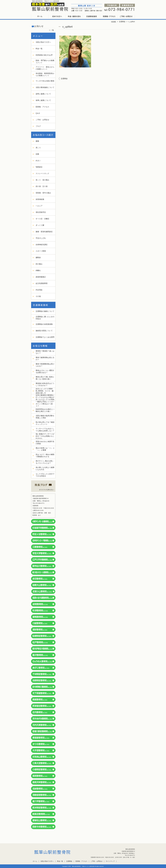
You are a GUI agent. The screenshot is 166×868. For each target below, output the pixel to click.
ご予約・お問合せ (126, 17)
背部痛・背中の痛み (43, 193)
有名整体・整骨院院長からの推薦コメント (45, 74)
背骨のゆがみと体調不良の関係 (45, 443)
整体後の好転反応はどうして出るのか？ (45, 384)
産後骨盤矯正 (41, 277)
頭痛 (37, 154)
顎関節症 (39, 167)
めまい (38, 161)
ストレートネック (42, 173)
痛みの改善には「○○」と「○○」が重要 (45, 449)
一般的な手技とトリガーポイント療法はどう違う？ (45, 404)
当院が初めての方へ (57, 17)
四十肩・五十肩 (42, 186)
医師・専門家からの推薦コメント (45, 62)
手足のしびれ (41, 238)
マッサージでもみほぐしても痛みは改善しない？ (45, 430)
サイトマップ (110, 861)
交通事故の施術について (45, 311)
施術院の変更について (44, 331)
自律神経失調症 (42, 245)
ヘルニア (39, 206)
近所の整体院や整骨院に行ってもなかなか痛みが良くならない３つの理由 (45, 397)
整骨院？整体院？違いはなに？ (45, 352)
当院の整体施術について (45, 87)
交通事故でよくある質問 (45, 337)
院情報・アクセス (109, 17)
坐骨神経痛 (40, 199)
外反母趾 (39, 290)
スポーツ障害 (41, 251)
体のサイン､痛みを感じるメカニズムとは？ (45, 462)
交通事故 (92, 17)
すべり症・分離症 (42, 219)
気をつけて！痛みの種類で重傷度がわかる (45, 456)
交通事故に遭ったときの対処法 (45, 318)
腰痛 (37, 141)
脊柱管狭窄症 (41, 212)
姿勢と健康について (43, 94)
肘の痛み (39, 264)
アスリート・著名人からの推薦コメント (45, 68)
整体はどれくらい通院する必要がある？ (45, 371)
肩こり (38, 148)
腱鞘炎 (38, 258)
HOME (114, 22)
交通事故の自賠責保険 (44, 324)
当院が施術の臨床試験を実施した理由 (45, 417)
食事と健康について (43, 100)
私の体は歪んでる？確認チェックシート (45, 423)
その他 (38, 296)
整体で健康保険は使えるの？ (45, 359)
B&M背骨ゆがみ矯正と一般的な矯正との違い (45, 410)
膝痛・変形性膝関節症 (44, 232)
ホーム (40, 17)
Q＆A (38, 113)
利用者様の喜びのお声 (44, 55)
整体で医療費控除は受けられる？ (45, 365)
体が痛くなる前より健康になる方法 (45, 468)
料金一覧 (74, 17)
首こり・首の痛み (42, 180)
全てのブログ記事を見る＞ (47, 490)
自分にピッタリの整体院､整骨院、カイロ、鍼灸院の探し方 (45, 391)
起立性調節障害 (42, 283)
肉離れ (38, 270)
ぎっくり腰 (40, 225)
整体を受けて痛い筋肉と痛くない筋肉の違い (45, 378)
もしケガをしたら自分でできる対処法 (45, 475)
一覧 (52, 30)
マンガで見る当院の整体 (45, 81)
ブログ (38, 126)
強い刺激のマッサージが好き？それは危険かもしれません (45, 436)
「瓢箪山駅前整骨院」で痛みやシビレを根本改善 (83, 866)
